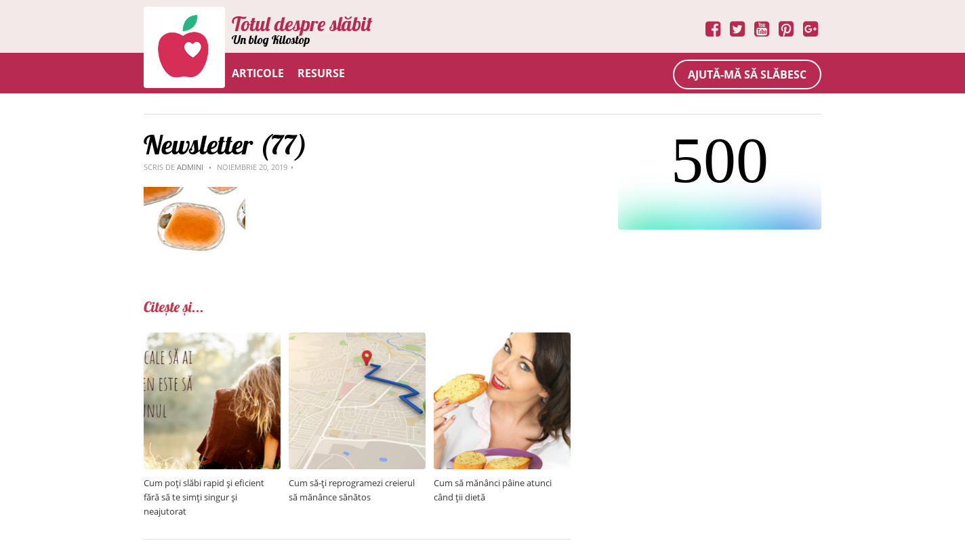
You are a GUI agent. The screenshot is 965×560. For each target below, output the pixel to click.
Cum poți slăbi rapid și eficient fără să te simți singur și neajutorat (204, 497)
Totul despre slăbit (302, 24)
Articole (258, 73)
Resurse (321, 73)
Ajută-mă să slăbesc (747, 74)
